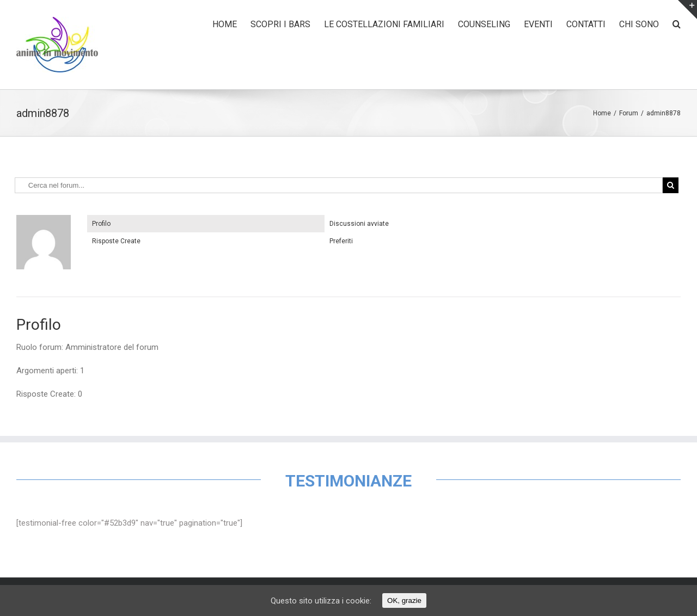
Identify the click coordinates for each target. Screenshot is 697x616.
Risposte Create (116, 241)
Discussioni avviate (359, 224)
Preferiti (341, 241)
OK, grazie (404, 600)
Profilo (101, 224)
